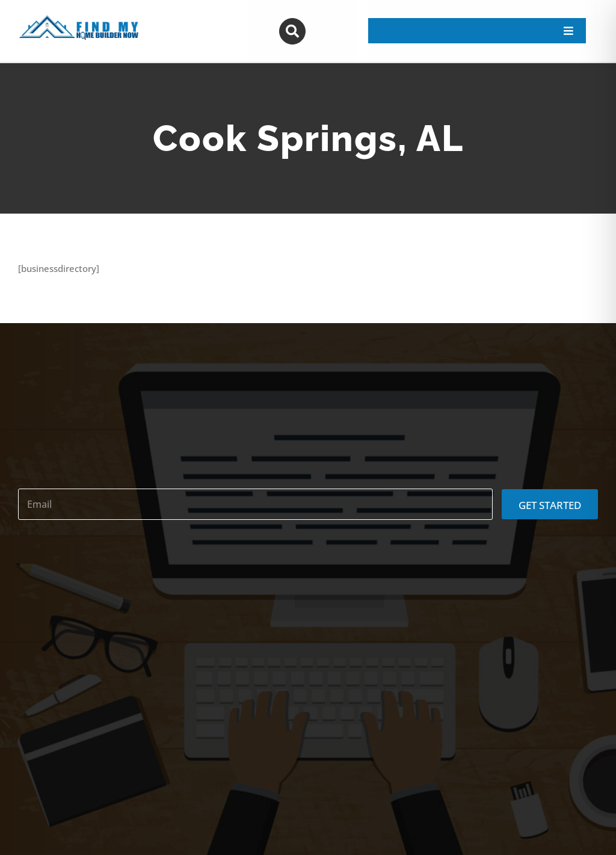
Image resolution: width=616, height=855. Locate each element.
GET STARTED (550, 505)
